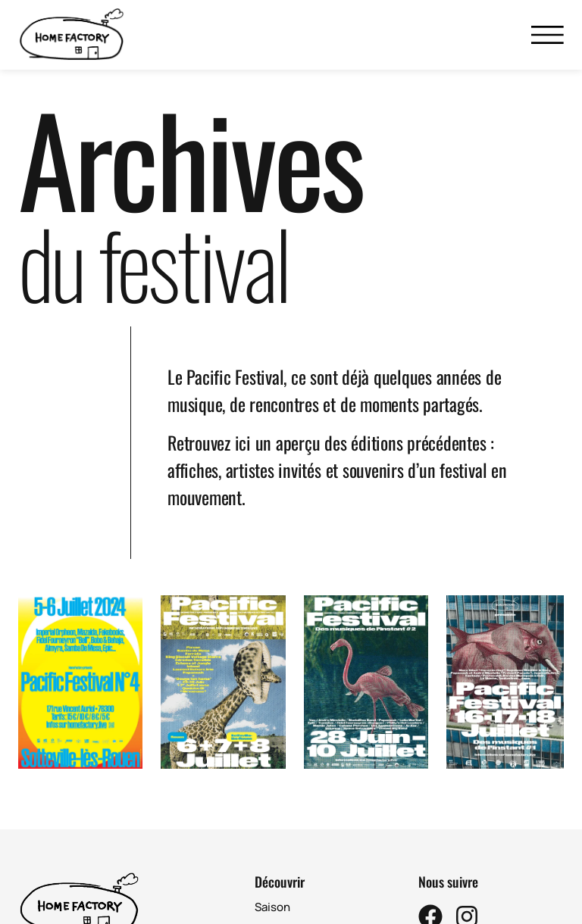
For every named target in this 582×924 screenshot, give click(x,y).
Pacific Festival (294, 892)
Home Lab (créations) (312, 914)
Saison (272, 870)
